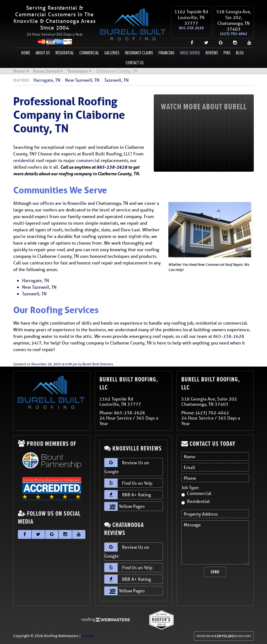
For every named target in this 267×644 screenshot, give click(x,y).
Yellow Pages (125, 506)
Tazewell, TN (116, 80)
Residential (65, 53)
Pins (227, 53)
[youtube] (247, 42)
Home (26, 53)
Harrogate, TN (47, 80)
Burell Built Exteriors (98, 364)
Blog (240, 53)
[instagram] (233, 42)
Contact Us (135, 63)
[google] (219, 42)
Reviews (212, 53)
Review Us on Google (127, 466)
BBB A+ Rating (128, 495)
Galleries (112, 53)
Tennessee (78, 71)
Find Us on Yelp (128, 483)
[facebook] (190, 42)
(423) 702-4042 (234, 34)
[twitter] (204, 42)
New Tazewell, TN (82, 80)
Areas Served (190, 53)
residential (24, 160)
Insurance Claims (139, 53)
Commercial (89, 53)
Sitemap (88, 636)
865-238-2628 (191, 28)
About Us (43, 53)
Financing (166, 53)
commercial (88, 160)
